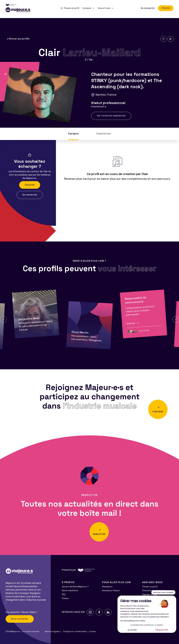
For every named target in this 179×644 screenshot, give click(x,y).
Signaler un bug (150, 595)
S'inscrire (166, 8)
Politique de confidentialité (75, 632)
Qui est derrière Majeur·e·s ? (75, 587)
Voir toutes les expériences (111, 116)
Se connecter (148, 8)
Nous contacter (20, 619)
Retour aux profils (18, 39)
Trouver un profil (150, 587)
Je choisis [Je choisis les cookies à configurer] (132, 630)
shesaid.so (107, 587)
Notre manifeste (70, 591)
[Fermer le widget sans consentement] (163, 592)
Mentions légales (52, 632)
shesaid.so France (111, 591)
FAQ (64, 595)
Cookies (92, 632)
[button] (3, 319)
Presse (65, 599)
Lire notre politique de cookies (133, 621)
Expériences (104, 134)
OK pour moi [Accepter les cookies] (162, 630)
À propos (73, 134)
